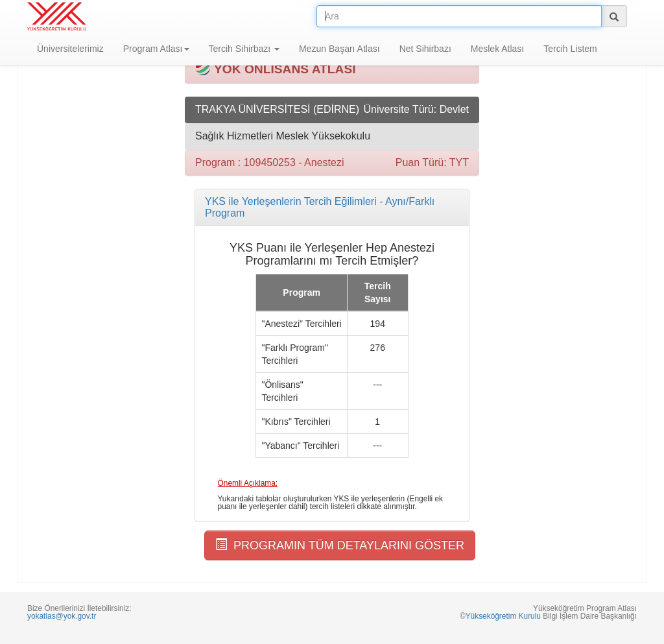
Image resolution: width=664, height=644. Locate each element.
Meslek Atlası (497, 49)
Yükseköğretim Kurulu (503, 616)
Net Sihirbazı (425, 49)
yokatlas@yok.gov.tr (62, 616)
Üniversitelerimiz (70, 49)
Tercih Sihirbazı (244, 49)
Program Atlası (156, 49)
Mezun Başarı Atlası (339, 49)
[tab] (332, 207)
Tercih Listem (570, 49)
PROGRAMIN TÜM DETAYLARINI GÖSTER (340, 545)
